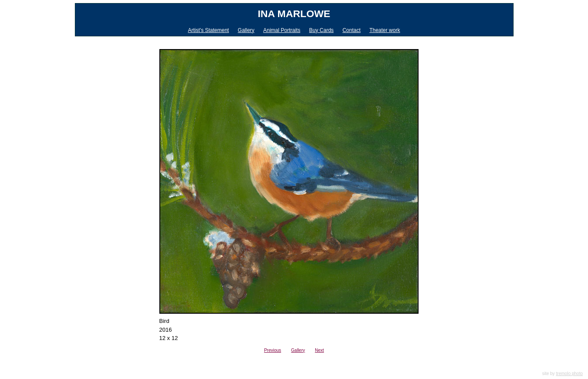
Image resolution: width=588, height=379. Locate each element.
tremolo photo (569, 374)
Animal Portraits (282, 30)
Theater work (385, 30)
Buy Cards (321, 30)
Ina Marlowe (294, 14)
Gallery (246, 30)
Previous (273, 350)
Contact (351, 30)
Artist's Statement (208, 30)
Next (319, 350)
